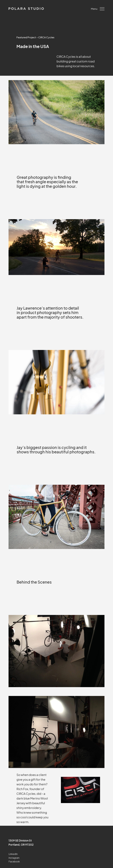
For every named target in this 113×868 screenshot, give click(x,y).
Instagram (14, 858)
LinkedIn (13, 854)
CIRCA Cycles (26, 794)
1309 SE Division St (20, 840)
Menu (98, 9)
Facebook (14, 861)
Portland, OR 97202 (21, 845)
